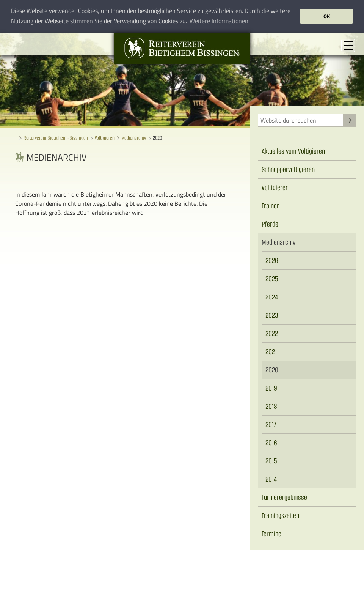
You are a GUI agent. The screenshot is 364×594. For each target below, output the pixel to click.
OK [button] (327, 16)
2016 (271, 443)
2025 (272, 279)
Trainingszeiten (280, 516)
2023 (272, 315)
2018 (271, 406)
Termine (271, 534)
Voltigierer (275, 188)
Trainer (270, 206)
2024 (272, 297)
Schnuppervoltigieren (288, 169)
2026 (272, 261)
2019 (271, 388)
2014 (271, 479)
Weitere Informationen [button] (219, 21)
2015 (271, 461)
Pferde (270, 224)
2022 (272, 333)
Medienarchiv (134, 138)
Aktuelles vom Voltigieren (293, 151)
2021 (271, 352)
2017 (271, 425)
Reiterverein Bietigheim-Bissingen (56, 138)
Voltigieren (105, 138)
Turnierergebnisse (284, 497)
